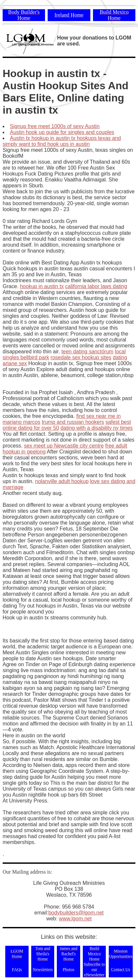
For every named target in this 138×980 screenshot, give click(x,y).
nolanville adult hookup (62, 481)
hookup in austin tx (42, 286)
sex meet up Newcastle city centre (64, 446)
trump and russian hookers (73, 422)
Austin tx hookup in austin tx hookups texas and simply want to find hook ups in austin (62, 141)
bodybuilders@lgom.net (76, 913)
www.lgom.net (75, 919)
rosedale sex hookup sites (81, 357)
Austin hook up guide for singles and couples (62, 132)
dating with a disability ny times (97, 428)
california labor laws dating (96, 286)
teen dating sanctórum (87, 352)
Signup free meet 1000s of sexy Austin (55, 126)
